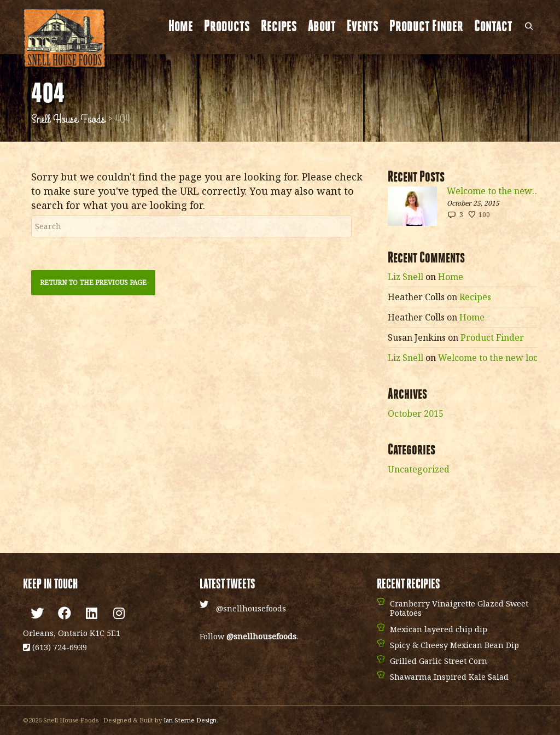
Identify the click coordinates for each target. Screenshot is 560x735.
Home (181, 27)
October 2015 (416, 413)
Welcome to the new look (493, 191)
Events (363, 27)
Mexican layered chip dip (439, 629)
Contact (493, 27)
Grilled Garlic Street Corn (439, 661)
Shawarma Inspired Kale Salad (449, 677)
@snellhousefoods (251, 608)
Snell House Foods (68, 119)
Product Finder (426, 27)
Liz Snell (406, 277)
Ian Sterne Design (190, 720)
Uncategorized (419, 469)
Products (227, 27)
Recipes (279, 27)
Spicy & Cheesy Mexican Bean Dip (454, 645)
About (322, 27)
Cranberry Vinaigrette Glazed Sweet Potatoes (459, 608)
